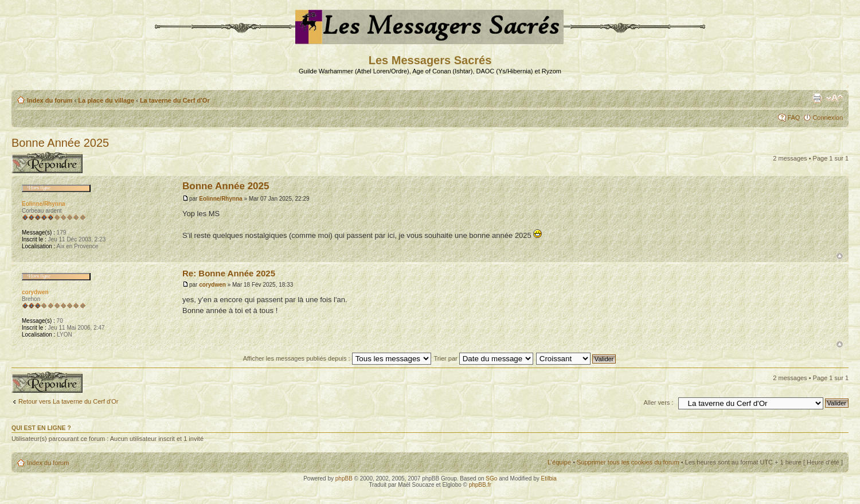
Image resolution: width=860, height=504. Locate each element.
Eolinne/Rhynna (221, 199)
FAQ (793, 118)
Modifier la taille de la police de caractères (834, 98)
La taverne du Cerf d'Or (175, 100)
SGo (491, 478)
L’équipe (559, 462)
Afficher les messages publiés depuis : (337, 358)
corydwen (212, 285)
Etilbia (549, 478)
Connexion (828, 118)
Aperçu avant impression (817, 98)
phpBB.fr (480, 485)
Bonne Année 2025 (60, 143)
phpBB (344, 478)
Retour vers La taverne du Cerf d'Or (69, 401)
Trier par (484, 358)
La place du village (106, 100)
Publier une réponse (47, 163)
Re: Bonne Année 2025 (229, 273)
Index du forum (50, 100)
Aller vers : (658, 403)
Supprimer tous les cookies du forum (628, 462)
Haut (840, 256)
